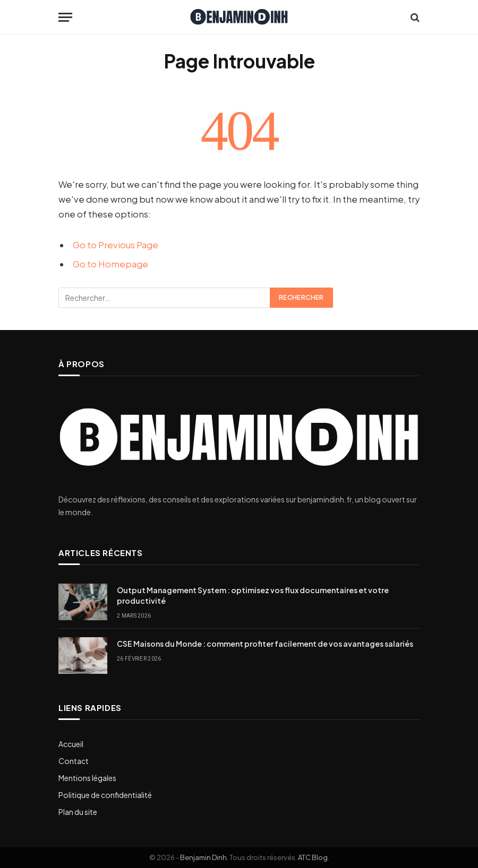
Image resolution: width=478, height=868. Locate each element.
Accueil (71, 744)
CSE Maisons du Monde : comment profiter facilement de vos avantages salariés (265, 644)
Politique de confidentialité (105, 795)
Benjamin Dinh (203, 857)
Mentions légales (87, 778)
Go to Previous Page (116, 245)
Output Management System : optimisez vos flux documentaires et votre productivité (253, 595)
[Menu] (65, 17)
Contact (74, 761)
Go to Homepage (110, 264)
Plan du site (78, 812)
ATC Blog (313, 857)
